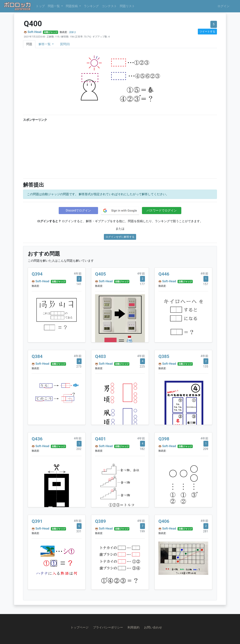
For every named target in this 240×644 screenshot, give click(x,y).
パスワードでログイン (162, 210)
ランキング (91, 6)
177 (142, 284)
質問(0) (65, 44)
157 (206, 284)
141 (79, 284)
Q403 (100, 356)
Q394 (37, 274)
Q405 (100, 274)
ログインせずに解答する (120, 237)
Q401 (100, 439)
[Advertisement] (120, 149)
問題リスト (127, 6)
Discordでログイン (78, 210)
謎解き (73, 32)
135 (206, 366)
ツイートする (207, 31)
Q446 (164, 274)
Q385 (164, 356)
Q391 (37, 521)
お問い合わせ (153, 627)
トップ (40, 6)
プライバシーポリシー (108, 627)
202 (79, 449)
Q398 (164, 439)
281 (206, 531)
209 (206, 449)
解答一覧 (45, 44)
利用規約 (133, 627)
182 (142, 449)
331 (79, 531)
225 (142, 366)
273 (79, 366)
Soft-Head (34, 32)
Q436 (37, 439)
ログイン (223, 6)
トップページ (79, 627)
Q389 (100, 521)
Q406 (164, 521)
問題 (29, 44)
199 (142, 531)
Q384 (37, 356)
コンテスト (109, 6)
